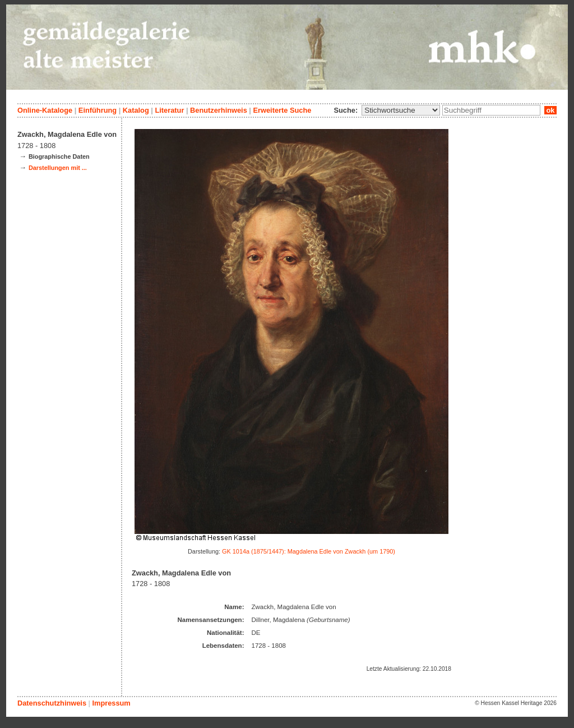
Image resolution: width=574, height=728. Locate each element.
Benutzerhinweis (219, 110)
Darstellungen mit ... (58, 168)
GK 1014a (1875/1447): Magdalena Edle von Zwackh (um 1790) (309, 551)
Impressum (111, 703)
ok (550, 110)
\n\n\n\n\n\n (401, 110)
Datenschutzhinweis (52, 703)
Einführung (98, 110)
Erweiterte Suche (282, 110)
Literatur (169, 110)
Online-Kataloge (45, 110)
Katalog (136, 110)
